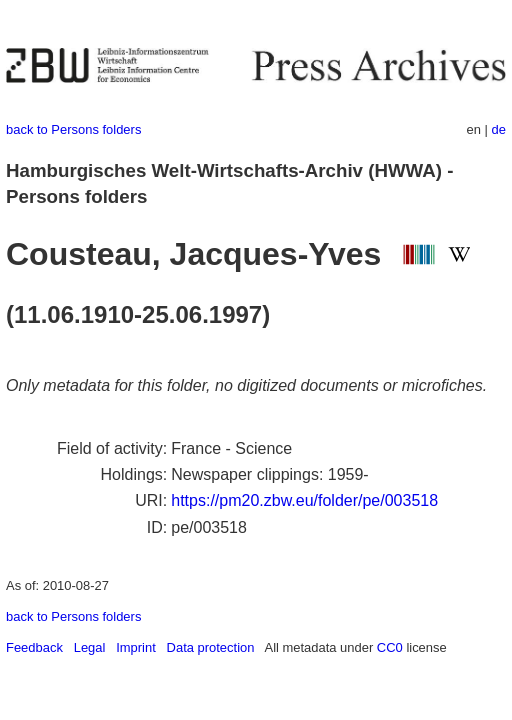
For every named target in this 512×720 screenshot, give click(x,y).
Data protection (211, 647)
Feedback (34, 647)
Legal (90, 647)
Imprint (136, 647)
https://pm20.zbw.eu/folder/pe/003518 (304, 500)
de (499, 129)
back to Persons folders (73, 129)
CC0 (390, 647)
